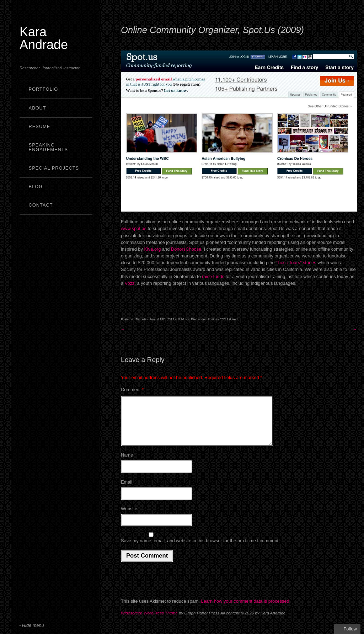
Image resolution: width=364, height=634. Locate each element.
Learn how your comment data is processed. (246, 610)
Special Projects (54, 168)
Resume (40, 126)
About (38, 108)
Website (129, 517)
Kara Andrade (44, 38)
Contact (41, 205)
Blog (36, 187)
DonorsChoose (186, 249)
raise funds (213, 276)
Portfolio (44, 89)
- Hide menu (32, 625)
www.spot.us (134, 228)
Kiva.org (153, 249)
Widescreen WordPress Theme (149, 622)
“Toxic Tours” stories (296, 263)
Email (127, 491)
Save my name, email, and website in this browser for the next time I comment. (200, 549)
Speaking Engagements (49, 147)
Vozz (130, 283)
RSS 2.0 (225, 319)
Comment (132, 390)
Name (127, 463)
